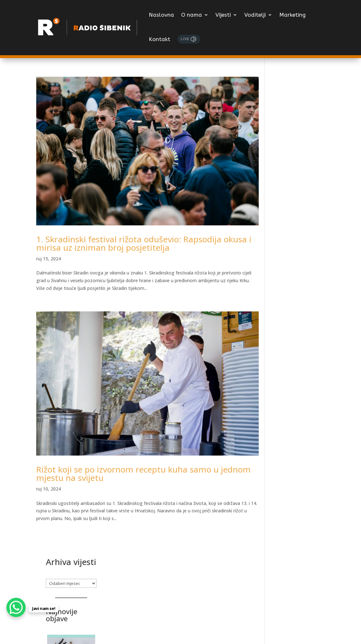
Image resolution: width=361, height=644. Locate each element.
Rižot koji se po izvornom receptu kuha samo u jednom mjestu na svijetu (127, 460)
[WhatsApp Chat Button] (16, 607)
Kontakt (160, 39)
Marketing (292, 15)
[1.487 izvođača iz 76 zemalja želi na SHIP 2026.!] (299, 284)
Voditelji (255, 15)
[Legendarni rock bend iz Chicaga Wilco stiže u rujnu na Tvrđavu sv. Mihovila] (299, 189)
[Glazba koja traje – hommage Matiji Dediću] (299, 547)
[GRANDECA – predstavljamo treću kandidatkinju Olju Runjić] (299, 371)
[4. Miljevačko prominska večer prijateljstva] (299, 467)
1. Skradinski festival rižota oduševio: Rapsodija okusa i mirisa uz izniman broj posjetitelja (142, 237)
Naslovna (161, 15)
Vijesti (223, 15)
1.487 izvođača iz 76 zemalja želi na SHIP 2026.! (295, 325)
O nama (192, 15)
